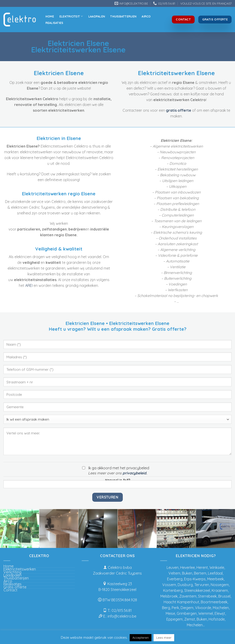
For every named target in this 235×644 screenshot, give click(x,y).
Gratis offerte (15, 587)
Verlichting (12, 572)
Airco (146, 16)
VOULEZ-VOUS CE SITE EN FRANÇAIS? (206, 3)
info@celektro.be (122, 616)
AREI (29, 285)
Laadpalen (97, 16)
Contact (10, 590)
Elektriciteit (71, 16)
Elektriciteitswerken (20, 569)
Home (50, 16)
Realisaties (54, 23)
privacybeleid (134, 473)
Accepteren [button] (141, 638)
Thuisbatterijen (123, 16)
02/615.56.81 (122, 610)
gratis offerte (179, 110)
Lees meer (164, 638)
